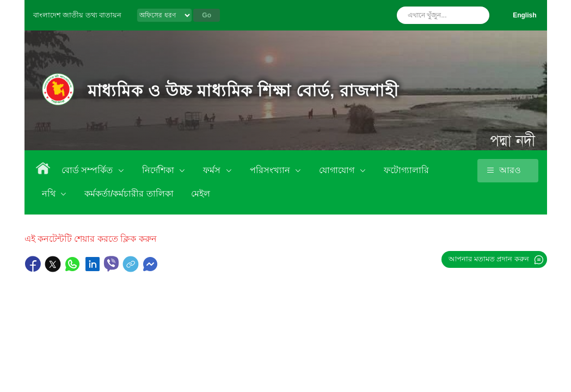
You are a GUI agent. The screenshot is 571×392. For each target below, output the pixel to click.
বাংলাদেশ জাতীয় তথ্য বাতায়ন (78, 15)
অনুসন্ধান (478, 15)
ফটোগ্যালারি (406, 170)
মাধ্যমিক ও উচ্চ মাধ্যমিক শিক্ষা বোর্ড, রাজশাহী (243, 91)
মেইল (201, 194)
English (524, 15)
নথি (50, 194)
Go (207, 15)
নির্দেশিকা (159, 170)
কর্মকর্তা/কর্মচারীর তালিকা (129, 194)
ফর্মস (213, 170)
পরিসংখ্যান (271, 170)
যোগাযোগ (338, 170)
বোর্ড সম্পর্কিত (88, 170)
